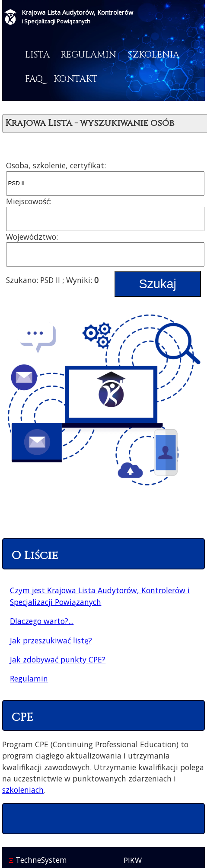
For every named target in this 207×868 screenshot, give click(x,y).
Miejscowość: (29, 201)
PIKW (133, 860)
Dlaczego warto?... (42, 621)
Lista (37, 55)
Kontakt (76, 79)
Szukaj (157, 284)
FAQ (34, 79)
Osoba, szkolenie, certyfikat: (56, 165)
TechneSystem (38, 860)
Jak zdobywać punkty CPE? (58, 659)
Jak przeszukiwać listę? (51, 640)
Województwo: (32, 237)
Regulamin (88, 55)
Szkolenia (153, 55)
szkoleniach (23, 790)
